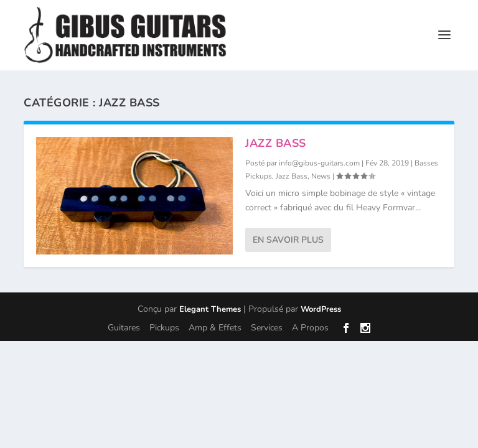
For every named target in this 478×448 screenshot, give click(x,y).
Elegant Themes (210, 309)
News (321, 176)
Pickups (164, 328)
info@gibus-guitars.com (319, 163)
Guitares (124, 328)
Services (267, 328)
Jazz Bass (276, 143)
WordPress (321, 309)
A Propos (310, 328)
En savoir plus (288, 240)
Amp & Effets (215, 328)
